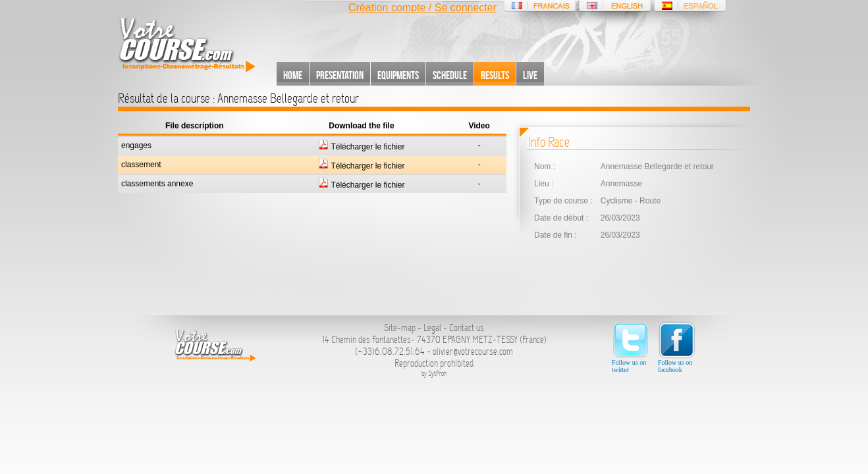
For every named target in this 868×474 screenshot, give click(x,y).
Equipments (398, 75)
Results (495, 75)
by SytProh (434, 374)
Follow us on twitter (631, 347)
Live (530, 75)
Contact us (467, 328)
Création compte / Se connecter (422, 8)
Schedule (450, 75)
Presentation (340, 75)
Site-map (400, 328)
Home (293, 75)
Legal (432, 328)
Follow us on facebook (677, 347)
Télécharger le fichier (361, 147)
